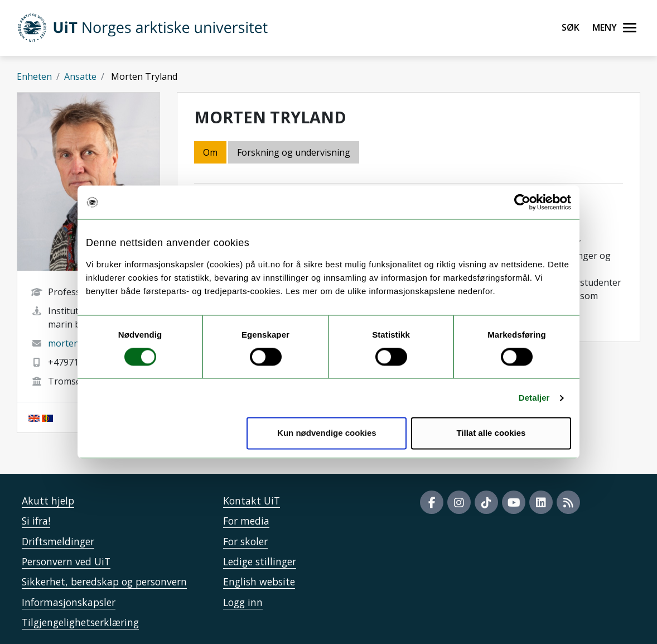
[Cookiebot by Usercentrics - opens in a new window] (522, 202)
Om (210, 152)
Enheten (34, 76)
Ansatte (80, 76)
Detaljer (534, 398)
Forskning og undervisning (294, 152)
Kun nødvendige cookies (327, 433)
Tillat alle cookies (491, 433)
